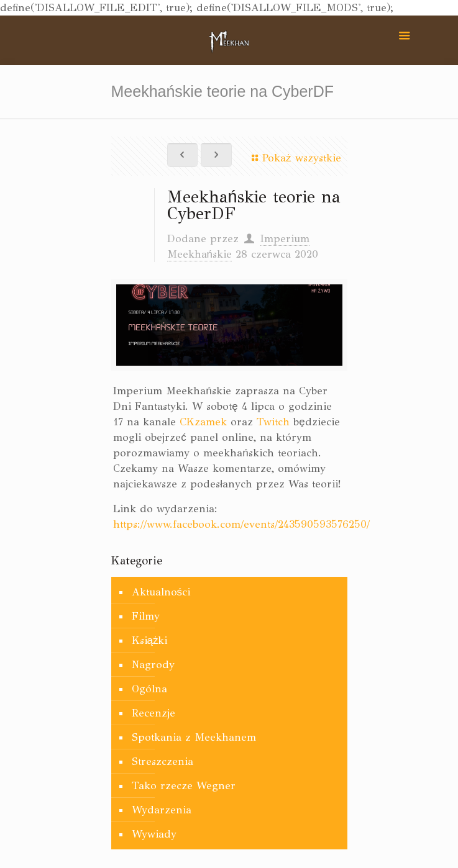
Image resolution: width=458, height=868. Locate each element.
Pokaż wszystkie (294, 158)
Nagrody (153, 665)
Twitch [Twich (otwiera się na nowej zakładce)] (273, 422)
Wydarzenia (162, 810)
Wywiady (154, 834)
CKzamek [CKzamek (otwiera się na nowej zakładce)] (203, 422)
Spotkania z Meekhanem (194, 737)
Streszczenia (163, 762)
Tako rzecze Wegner (184, 786)
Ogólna (149, 689)
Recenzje (153, 713)
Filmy (146, 616)
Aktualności (161, 592)
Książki (150, 640)
